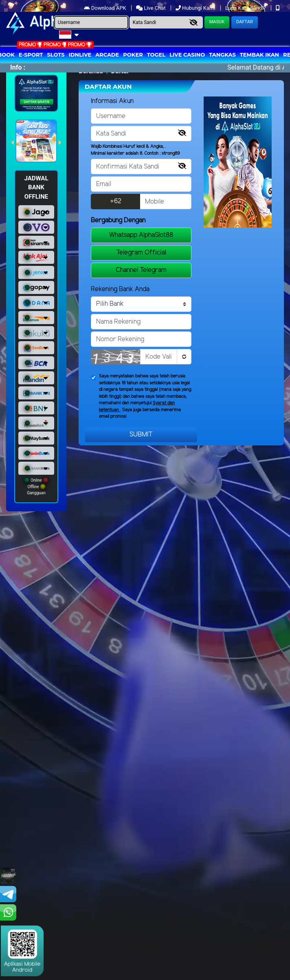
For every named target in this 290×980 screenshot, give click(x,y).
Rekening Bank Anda (120, 289)
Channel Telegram (141, 270)
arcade (107, 55)
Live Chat (152, 8)
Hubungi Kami (196, 8)
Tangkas (222, 55)
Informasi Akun (112, 101)
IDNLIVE (80, 55)
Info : (18, 67)
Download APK (106, 8)
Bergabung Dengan (118, 220)
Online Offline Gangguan (36, 486)
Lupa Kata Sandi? (246, 8)
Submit (141, 435)
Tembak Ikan (259, 55)
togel (156, 55)
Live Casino (187, 55)
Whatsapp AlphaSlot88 (141, 235)
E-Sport (31, 55)
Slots (56, 55)
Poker (133, 55)
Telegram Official (141, 253)
